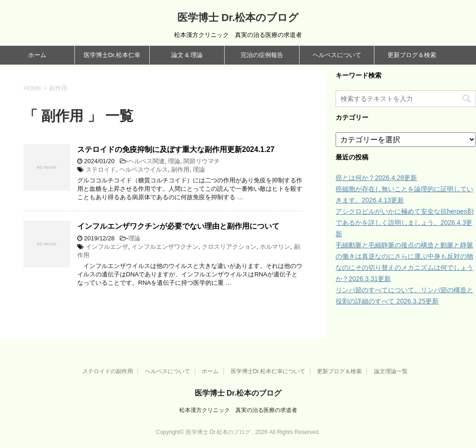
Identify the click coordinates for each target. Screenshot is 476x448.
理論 (174, 161)
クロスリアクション (229, 247)
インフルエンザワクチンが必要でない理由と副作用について (178, 226)
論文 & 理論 (187, 55)
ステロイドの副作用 (108, 371)
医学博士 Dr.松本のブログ (238, 18)
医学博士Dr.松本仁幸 (112, 55)
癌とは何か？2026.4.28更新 (376, 178)
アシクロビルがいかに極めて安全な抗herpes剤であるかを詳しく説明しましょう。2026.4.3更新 (405, 223)
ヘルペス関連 (146, 161)
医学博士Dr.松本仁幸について (268, 371)
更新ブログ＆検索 (412, 55)
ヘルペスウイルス (144, 170)
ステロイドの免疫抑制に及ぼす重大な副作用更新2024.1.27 (176, 149)
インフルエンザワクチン (165, 247)
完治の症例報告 (262, 55)
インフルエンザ (107, 247)
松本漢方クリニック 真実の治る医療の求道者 (238, 410)
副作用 (180, 170)
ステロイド (101, 170)
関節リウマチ (202, 161)
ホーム (37, 55)
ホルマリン (275, 247)
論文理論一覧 (391, 371)
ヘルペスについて (337, 55)
